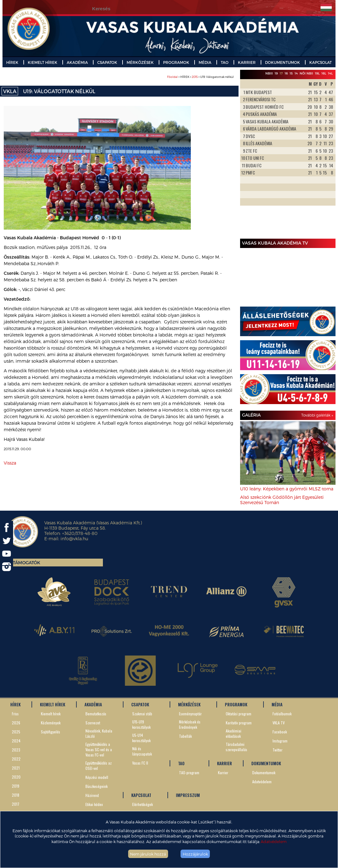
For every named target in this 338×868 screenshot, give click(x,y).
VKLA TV (279, 723)
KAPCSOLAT (321, 62)
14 (296, 73)
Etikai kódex (94, 804)
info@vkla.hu (74, 539)
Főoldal (172, 77)
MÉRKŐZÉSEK (140, 62)
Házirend (92, 795)
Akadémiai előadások (234, 733)
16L (324, 73)
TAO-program (189, 773)
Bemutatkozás (96, 714)
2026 (16, 723)
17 (281, 73)
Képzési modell (97, 777)
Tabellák (185, 736)
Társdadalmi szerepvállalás (237, 747)
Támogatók (27, 563)
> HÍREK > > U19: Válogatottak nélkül (200, 77)
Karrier (223, 773)
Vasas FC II (140, 763)
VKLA (10, 91)
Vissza (10, 463)
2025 (16, 732)
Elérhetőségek (142, 804)
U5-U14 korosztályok (141, 738)
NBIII (269, 73)
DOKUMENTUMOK (282, 62)
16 (286, 73)
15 (291, 73)
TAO (225, 62)
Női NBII (306, 73)
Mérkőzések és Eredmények (190, 724)
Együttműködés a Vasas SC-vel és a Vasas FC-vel (99, 749)
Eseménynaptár (190, 714)
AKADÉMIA (77, 62)
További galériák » (317, 415)
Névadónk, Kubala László (99, 733)
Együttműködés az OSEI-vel (99, 765)
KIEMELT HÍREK (43, 62)
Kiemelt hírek (51, 714)
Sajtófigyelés (51, 732)
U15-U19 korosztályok (141, 724)
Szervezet (93, 723)
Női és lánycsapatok (142, 751)
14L (330, 73)
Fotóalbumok (282, 714)
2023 (16, 750)
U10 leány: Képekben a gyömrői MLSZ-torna (287, 489)
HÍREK (12, 62)
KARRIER (247, 62)
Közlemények (51, 723)
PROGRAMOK (176, 62)
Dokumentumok (264, 773)
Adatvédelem (274, 841)
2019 (16, 786)
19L (317, 73)
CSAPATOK (107, 62)
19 (276, 73)
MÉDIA (205, 62)
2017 (16, 804)
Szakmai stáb (142, 714)
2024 (16, 741)
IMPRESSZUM (188, 795)
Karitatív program (239, 723)
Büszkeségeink (97, 786)
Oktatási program (239, 714)
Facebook (280, 732)
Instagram (280, 741)
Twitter (278, 750)
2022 (16, 759)
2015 (195, 77)
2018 (16, 795)
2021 (16, 768)
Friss (15, 714)
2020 (16, 777)
